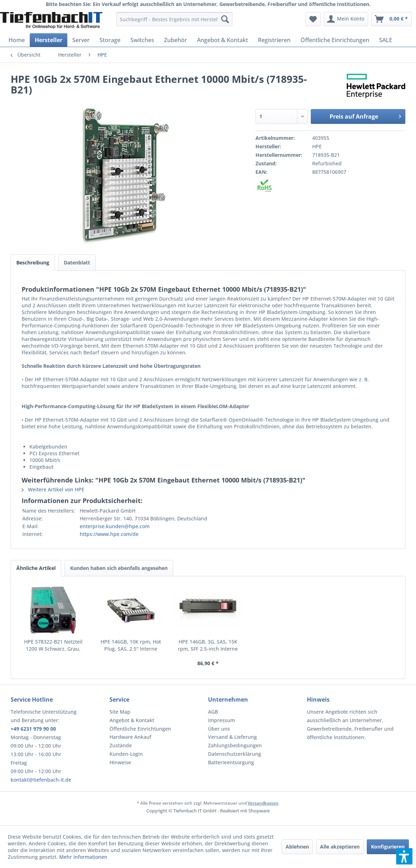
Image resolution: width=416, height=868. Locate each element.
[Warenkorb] (392, 19)
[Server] (81, 40)
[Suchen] (225, 19)
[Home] (17, 40)
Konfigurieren (388, 847)
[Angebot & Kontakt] (223, 40)
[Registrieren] (274, 40)
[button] (404, 856)
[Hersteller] (49, 40)
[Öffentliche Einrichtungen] (335, 40)
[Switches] (142, 40)
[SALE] (386, 40)
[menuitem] (175, 19)
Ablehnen (297, 847)
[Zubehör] (176, 40)
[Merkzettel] (313, 19)
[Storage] (110, 40)
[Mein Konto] (346, 19)
